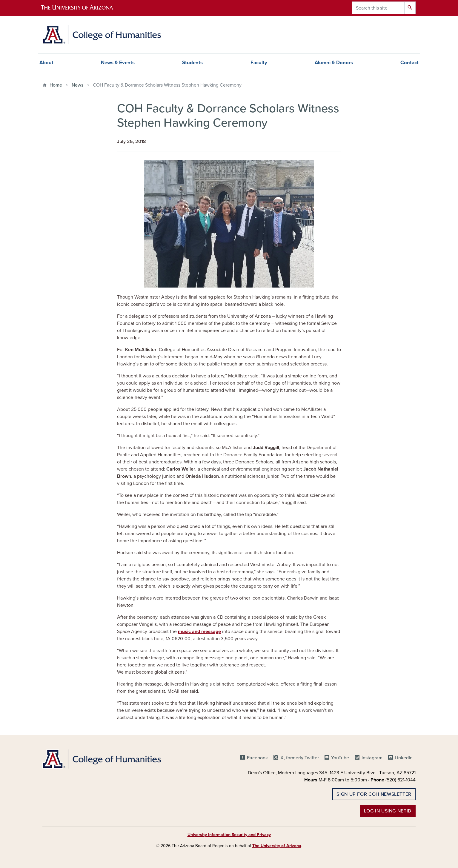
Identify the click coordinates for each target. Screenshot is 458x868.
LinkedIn (404, 758)
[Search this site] (378, 8)
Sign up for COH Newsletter (374, 794)
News (77, 85)
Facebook (257, 758)
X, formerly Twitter (300, 758)
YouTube (340, 758)
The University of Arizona (277, 846)
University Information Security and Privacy (229, 835)
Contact (409, 63)
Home (56, 85)
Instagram (372, 758)
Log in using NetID (388, 811)
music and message (199, 632)
